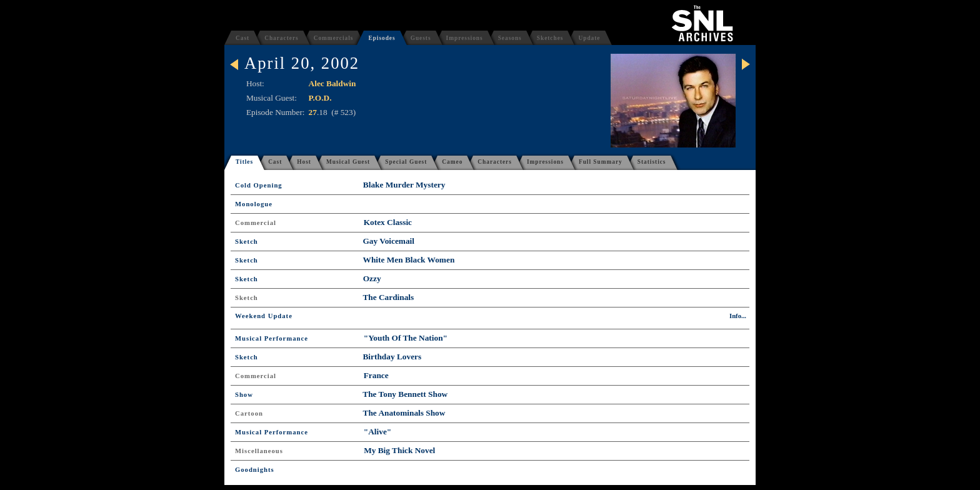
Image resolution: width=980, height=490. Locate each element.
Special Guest (406, 162)
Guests (421, 38)
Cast (242, 38)
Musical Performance (272, 338)
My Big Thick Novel (399, 450)
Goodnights (255, 470)
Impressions (465, 38)
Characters (282, 38)
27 (313, 112)
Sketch (247, 242)
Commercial (256, 223)
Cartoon (249, 413)
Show (244, 395)
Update (589, 38)
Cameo (452, 162)
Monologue (254, 204)
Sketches (550, 38)
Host (304, 162)
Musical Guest (348, 162)
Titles (244, 162)
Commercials (334, 38)
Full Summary (601, 162)
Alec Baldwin (332, 83)
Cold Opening (259, 185)
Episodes (382, 38)
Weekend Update (264, 316)
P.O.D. (320, 98)
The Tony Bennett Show (405, 394)
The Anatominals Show (404, 413)
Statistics (652, 162)
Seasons (510, 38)
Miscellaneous (259, 451)
